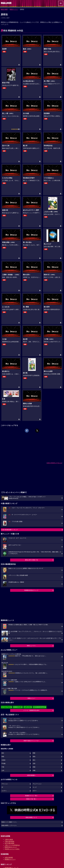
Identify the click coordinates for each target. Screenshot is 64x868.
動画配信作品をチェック (31, 590)
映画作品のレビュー (11, 847)
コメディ (4, 791)
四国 (34, 767)
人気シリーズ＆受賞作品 (12, 845)
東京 (3, 753)
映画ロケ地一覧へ (31, 799)
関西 (3, 757)
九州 (3, 771)
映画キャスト (14, 9)
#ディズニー (27, 707)
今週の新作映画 (9, 841)
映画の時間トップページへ (9, 825)
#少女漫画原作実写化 (39, 707)
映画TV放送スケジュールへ (31, 741)
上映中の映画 (9, 839)
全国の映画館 (9, 857)
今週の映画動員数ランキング (9, 530)
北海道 (3, 760)
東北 (34, 760)
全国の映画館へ (31, 775)
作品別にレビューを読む (12, 849)
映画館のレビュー (10, 859)
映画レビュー (31, 698)
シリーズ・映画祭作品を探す (31, 710)
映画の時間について (31, 817)
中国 (3, 767)
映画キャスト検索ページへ (9, 822)
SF (2, 787)
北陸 (34, 764)
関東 (34, 753)
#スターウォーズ (6, 707)
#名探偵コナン (17, 707)
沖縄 (34, 771)
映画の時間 (4, 9)
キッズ (35, 787)
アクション (5, 784)
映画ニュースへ (31, 646)
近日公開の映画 (9, 843)
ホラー (35, 791)
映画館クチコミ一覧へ (31, 796)
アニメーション (37, 784)
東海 (34, 757)
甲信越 (3, 764)
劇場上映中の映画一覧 (31, 560)
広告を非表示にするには (54, 463)
